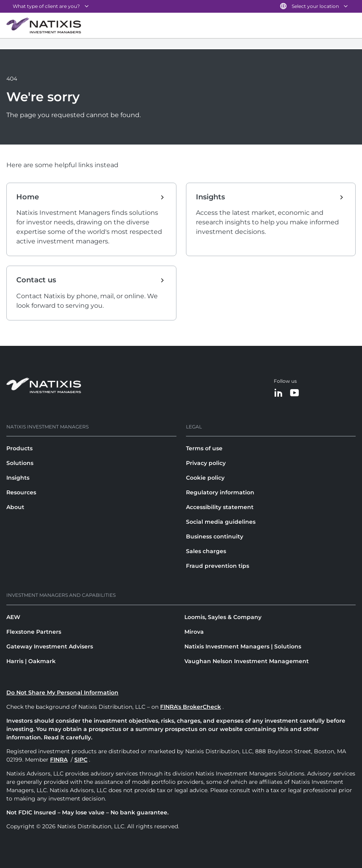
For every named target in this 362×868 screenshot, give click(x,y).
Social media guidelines (221, 522)
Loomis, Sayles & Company (223, 617)
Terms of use (204, 448)
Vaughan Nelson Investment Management (247, 661)
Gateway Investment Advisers (50, 646)
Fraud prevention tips (218, 566)
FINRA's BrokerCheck (191, 707)
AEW (13, 617)
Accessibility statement (220, 507)
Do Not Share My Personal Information (62, 692)
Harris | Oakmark (31, 661)
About (15, 507)
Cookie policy (205, 478)
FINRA (59, 760)
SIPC (81, 760)
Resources (21, 492)
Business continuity (215, 536)
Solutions (20, 463)
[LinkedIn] (279, 393)
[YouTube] (294, 393)
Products (19, 448)
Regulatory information (220, 492)
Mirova (194, 632)
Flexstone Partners (34, 632)
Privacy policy (206, 463)
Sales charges (206, 551)
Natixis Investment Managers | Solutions (243, 646)
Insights (18, 478)
